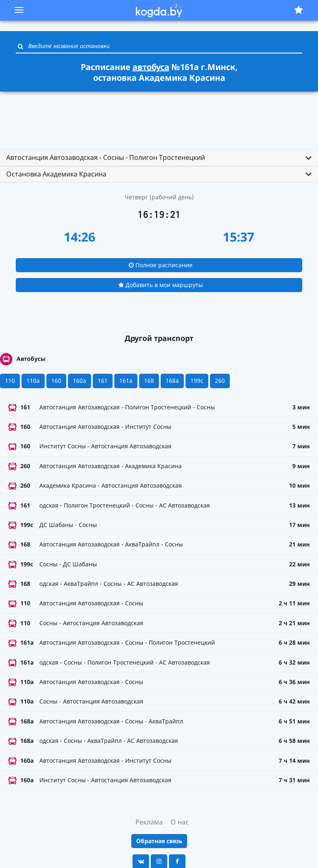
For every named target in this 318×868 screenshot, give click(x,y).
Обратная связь (159, 841)
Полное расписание (161, 265)
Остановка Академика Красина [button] (56, 174)
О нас (180, 822)
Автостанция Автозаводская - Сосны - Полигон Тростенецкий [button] (106, 157)
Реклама (149, 822)
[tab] (159, 158)
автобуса (151, 67)
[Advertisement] (159, 117)
